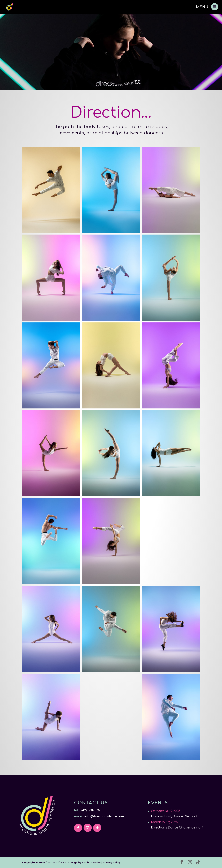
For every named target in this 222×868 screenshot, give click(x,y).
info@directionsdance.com (104, 816)
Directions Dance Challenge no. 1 (177, 827)
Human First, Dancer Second (174, 816)
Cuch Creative (91, 863)
